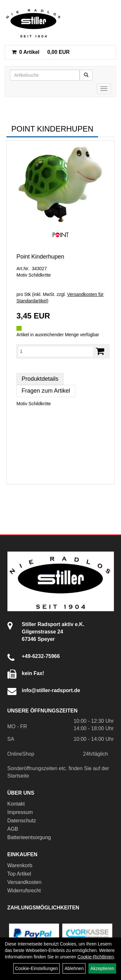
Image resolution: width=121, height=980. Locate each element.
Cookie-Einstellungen (36, 968)
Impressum (20, 812)
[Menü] (104, 89)
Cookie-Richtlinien (96, 957)
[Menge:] (56, 351)
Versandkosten (25, 882)
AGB (13, 829)
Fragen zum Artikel (46, 391)
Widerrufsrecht (24, 891)
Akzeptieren (102, 968)
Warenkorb (20, 865)
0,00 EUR (41, 52)
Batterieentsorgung (29, 837)
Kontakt (16, 804)
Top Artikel (19, 874)
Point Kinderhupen (40, 257)
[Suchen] (86, 75)
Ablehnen (74, 968)
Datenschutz (22, 821)
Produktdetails (40, 379)
